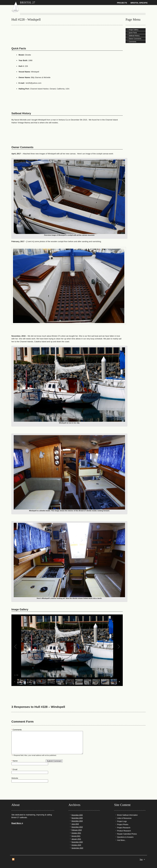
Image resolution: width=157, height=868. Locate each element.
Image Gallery (133, 30)
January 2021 (76, 839)
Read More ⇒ (17, 823)
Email (14, 769)
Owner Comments (135, 39)
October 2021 (76, 833)
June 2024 (75, 824)
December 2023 (77, 827)
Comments (132, 42)
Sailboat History (134, 36)
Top (141, 859)
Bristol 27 (28, 3)
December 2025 (77, 815)
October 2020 (76, 845)
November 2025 (77, 818)
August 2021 (76, 836)
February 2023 (77, 830)
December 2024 (77, 821)
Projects (122, 3)
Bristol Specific (139, 3)
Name (14, 761)
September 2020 (77, 848)
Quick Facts (133, 33)
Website (15, 778)
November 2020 (77, 842)
